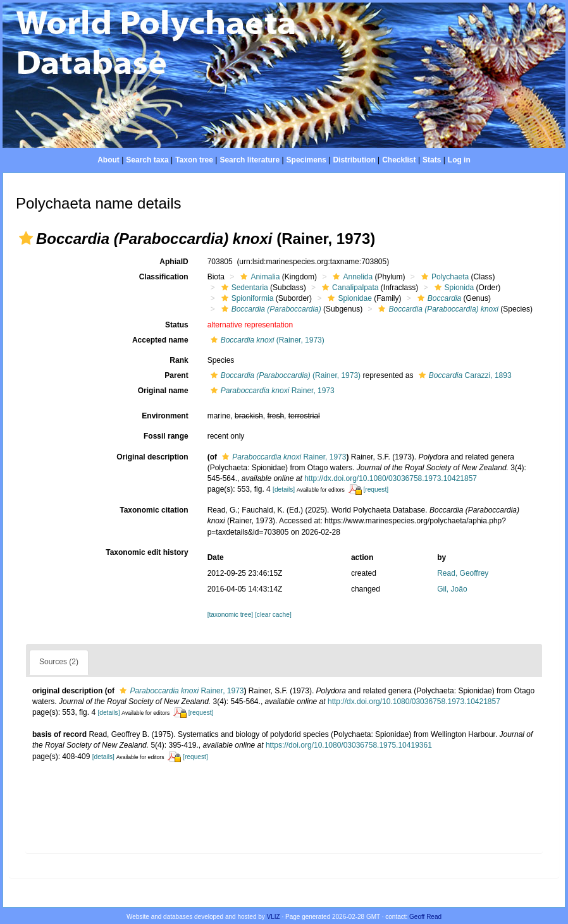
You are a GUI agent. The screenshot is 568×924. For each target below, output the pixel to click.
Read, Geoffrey (463, 573)
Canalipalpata (349, 288)
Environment (165, 416)
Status (177, 325)
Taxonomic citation (154, 510)
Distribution (354, 160)
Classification (164, 277)
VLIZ (274, 917)
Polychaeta (443, 277)
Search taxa (147, 160)
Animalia (258, 277)
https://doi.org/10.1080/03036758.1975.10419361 (349, 745)
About (108, 160)
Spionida (453, 288)
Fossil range (166, 436)
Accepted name (160, 340)
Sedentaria (243, 288)
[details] (284, 489)
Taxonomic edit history (147, 552)
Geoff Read (425, 917)
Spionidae (348, 298)
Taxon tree (194, 160)
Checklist (399, 160)
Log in (459, 160)
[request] (376, 489)
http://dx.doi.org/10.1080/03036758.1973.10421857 (391, 478)
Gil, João (452, 589)
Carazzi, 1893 (464, 375)
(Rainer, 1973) (266, 340)
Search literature (250, 160)
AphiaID (174, 262)
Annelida (351, 277)
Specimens (306, 160)
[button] (26, 238)
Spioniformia (246, 298)
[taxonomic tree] (230, 615)
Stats (432, 160)
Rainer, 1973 (271, 391)
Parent (176, 375)
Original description (152, 457)
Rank (179, 360)
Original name (163, 391)
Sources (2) (59, 662)
